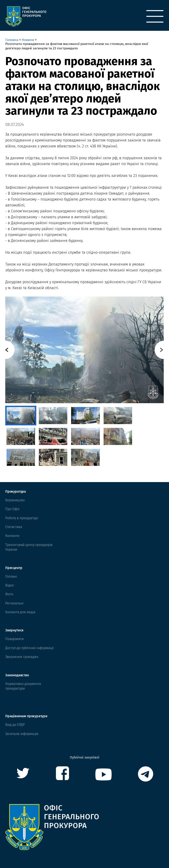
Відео (10, 585)
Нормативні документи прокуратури (23, 686)
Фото (9, 594)
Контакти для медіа (20, 612)
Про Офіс (13, 509)
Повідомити (14, 639)
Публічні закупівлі (85, 757)
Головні (11, 576)
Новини (28, 40)
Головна (12, 40)
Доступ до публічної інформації (30, 648)
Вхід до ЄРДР (15, 725)
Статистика (14, 527)
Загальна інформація (22, 734)
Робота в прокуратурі (22, 518)
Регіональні (14, 603)
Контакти (12, 536)
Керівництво (15, 500)
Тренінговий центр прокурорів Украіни (29, 547)
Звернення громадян (22, 657)
